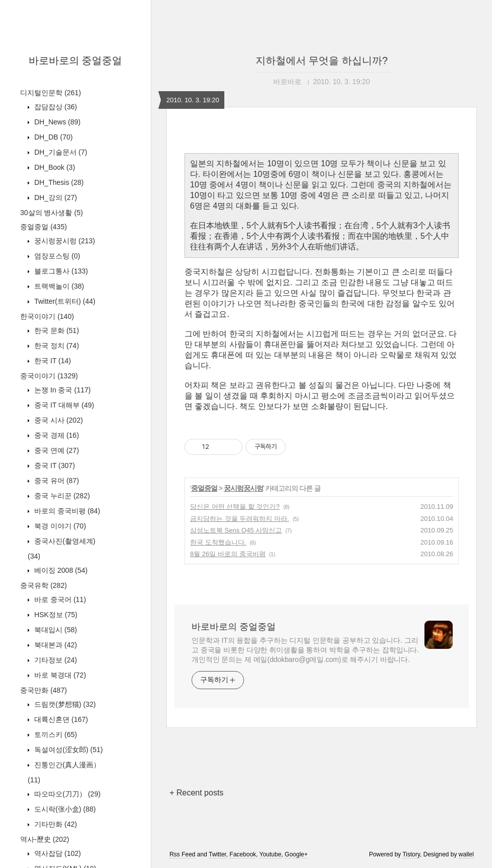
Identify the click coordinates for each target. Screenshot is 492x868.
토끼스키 (55, 735)
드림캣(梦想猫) (64, 704)
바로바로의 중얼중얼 (76, 60)
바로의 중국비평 (66, 511)
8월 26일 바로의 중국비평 (228, 554)
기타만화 (55, 824)
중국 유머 (56, 481)
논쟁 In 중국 (61, 390)
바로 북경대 (59, 675)
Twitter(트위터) (64, 301)
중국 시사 (57, 420)
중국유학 (44, 585)
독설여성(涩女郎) (68, 750)
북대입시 (55, 630)
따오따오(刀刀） (66, 794)
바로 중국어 (59, 599)
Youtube (271, 854)
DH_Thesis (58, 182)
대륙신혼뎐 (60, 719)
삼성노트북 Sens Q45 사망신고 (236, 530)
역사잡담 (56, 853)
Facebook (243, 854)
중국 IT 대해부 (63, 405)
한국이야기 (47, 316)
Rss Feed (182, 854)
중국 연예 (56, 450)
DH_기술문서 (60, 152)
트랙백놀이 (58, 286)
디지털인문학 (51, 93)
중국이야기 (49, 376)
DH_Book (54, 167)
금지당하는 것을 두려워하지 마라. (239, 519)
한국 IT (52, 361)
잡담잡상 (55, 107)
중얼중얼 (44, 227)
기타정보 (55, 660)
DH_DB (52, 137)
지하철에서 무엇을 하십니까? (322, 60)
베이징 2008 (60, 570)
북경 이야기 (59, 526)
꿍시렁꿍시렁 (64, 241)
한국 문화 (56, 330)
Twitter (218, 854)
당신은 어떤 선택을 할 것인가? (235, 507)
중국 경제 (56, 435)
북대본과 (55, 645)
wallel (466, 854)
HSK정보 (55, 615)
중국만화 (44, 690)
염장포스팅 (56, 256)
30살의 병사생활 (51, 213)
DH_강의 (55, 197)
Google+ (296, 854)
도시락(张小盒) (64, 809)
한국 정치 (56, 346)
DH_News (56, 122)
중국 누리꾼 (61, 496)
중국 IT (54, 465)
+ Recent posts (196, 793)
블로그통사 (60, 271)
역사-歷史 (45, 839)
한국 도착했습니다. (218, 542)
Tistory (411, 854)
